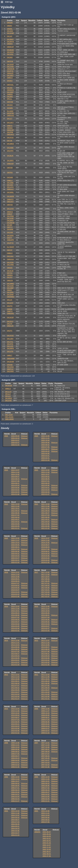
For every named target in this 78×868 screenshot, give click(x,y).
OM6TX (10, 126)
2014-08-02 (15, 649)
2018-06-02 (15, 586)
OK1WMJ (10, 284)
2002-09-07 (47, 852)
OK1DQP (10, 65)
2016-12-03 (15, 606)
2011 (36, 675)
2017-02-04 (46, 594)
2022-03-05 (15, 524)
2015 (36, 606)
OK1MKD (10, 144)
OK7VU (10, 273)
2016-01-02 (15, 631)
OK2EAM (10, 362)
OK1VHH (10, 67)
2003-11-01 (46, 813)
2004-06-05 (15, 824)
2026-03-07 (15, 440)
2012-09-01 (15, 681)
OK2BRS (10, 221)
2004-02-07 (15, 833)
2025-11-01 (46, 438)
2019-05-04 (46, 554)
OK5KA (10, 81)
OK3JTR (10, 352)
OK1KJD (10, 271)
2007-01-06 (46, 767)
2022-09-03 (15, 511)
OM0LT (10, 356)
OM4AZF (10, 73)
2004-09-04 (15, 818)
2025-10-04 (46, 440)
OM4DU (10, 275)
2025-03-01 (46, 456)
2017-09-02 (46, 579)
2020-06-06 (15, 551)
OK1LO (8, 394)
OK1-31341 (9, 417)
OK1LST (8, 392)
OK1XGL (10, 54)
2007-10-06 (46, 747)
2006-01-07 (15, 801)
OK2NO (10, 57)
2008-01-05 (15, 767)
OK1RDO (9, 398)
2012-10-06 (15, 679)
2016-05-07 (15, 622)
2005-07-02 (46, 788)
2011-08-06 (46, 683)
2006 (6, 777)
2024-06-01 (15, 483)
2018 (6, 572)
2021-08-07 (46, 513)
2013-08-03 (46, 649)
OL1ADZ (10, 111)
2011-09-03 (46, 681)
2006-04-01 (15, 794)
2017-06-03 (46, 586)
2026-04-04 (15, 438)
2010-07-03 (15, 720)
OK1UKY (10, 123)
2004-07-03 (15, 822)
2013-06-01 (46, 654)
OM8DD (10, 94)
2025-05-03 (46, 451)
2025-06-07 (46, 449)
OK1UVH (10, 209)
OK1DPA (10, 292)
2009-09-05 (46, 715)
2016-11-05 (15, 609)
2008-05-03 (15, 758)
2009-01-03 (46, 733)
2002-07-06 (47, 856)
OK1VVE (8, 401)
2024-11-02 (15, 472)
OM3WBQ (11, 297)
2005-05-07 (46, 792)
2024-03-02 (15, 490)
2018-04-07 (15, 590)
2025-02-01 (46, 458)
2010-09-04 (15, 715)
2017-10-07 (46, 577)
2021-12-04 (46, 504)
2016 (6, 606)
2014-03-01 (15, 660)
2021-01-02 (46, 528)
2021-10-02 (46, 509)
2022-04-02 (15, 522)
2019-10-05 (46, 543)
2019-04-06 (46, 556)
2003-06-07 (47, 832)
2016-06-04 (15, 620)
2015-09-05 (46, 613)
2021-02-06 (46, 526)
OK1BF (10, 225)
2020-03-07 (15, 558)
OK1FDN (10, 263)
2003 (36, 811)
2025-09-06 (46, 443)
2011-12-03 (46, 675)
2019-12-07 (46, 538)
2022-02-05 (15, 526)
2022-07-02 (15, 515)
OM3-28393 (9, 419)
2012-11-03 (15, 677)
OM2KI (9, 26)
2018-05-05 (15, 588)
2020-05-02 (15, 554)
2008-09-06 (15, 749)
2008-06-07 (15, 756)
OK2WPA (10, 348)
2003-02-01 (47, 841)
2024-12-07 (15, 470)
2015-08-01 (46, 615)
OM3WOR (11, 69)
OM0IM (9, 309)
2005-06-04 (46, 790)
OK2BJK (10, 156)
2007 (36, 743)
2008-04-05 (15, 760)
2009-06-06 (46, 722)
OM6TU (10, 311)
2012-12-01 (15, 675)
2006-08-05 (15, 786)
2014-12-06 (15, 641)
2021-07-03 (46, 515)
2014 (6, 641)
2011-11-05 (46, 677)
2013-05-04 (46, 656)
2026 (6, 436)
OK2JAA (10, 256)
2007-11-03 (46, 745)
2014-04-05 (15, 658)
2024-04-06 (15, 488)
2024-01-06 (15, 494)
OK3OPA (10, 236)
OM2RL (10, 29)
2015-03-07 (46, 626)
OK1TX (10, 324)
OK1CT (10, 119)
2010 (6, 709)
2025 (36, 436)
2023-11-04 (46, 472)
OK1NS (10, 88)
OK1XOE (10, 218)
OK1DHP (10, 295)
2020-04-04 (15, 556)
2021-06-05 (46, 517)
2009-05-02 (46, 724)
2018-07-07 (15, 583)
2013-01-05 (46, 665)
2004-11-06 (15, 813)
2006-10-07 (15, 781)
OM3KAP (10, 47)
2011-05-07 (46, 690)
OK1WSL (10, 192)
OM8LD (10, 253)
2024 (6, 470)
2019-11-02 (46, 541)
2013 (36, 641)
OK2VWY (10, 371)
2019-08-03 (46, 547)
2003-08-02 (46, 820)
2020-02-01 (15, 560)
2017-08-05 (46, 581)
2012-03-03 (15, 694)
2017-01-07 (46, 597)
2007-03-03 (46, 763)
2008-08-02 (15, 752)
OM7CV (10, 227)
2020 (6, 538)
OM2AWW (11, 359)
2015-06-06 (46, 620)
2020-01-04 (15, 562)
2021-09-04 (46, 511)
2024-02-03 (15, 492)
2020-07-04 (15, 549)
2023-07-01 (46, 481)
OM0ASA (10, 259)
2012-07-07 (15, 686)
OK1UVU (10, 187)
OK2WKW (11, 223)
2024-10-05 (15, 475)
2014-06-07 (15, 654)
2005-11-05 (46, 779)
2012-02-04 (15, 697)
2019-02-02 (46, 560)
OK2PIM (10, 132)
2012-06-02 (15, 688)
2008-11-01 (15, 745)
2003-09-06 (46, 818)
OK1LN (8, 396)
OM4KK (10, 44)
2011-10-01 (46, 679)
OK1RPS (10, 161)
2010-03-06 (15, 728)
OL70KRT (11, 247)
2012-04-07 (15, 692)
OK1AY (10, 36)
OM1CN (10, 281)
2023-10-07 (46, 475)
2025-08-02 (46, 445)
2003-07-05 (46, 822)
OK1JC (10, 300)
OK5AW (10, 177)
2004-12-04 (15, 811)
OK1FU (10, 277)
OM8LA (10, 181)
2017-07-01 (46, 583)
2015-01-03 (46, 631)
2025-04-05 (46, 454)
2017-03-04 (46, 592)
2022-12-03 (15, 504)
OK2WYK (10, 42)
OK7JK (10, 141)
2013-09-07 (46, 647)
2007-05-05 (46, 758)
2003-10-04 (46, 815)
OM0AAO (10, 116)
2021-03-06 (46, 524)
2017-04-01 (46, 590)
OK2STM (10, 113)
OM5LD (8, 389)
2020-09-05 (15, 545)
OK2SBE (10, 148)
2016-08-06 (15, 615)
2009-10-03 (46, 713)
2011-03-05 (46, 694)
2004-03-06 (15, 831)
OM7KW (10, 61)
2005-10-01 (46, 781)
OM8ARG (10, 314)
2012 (6, 675)
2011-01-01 (46, 699)
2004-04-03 (15, 829)
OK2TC (10, 331)
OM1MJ (10, 128)
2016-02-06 (15, 628)
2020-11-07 (15, 541)
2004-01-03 (15, 835)
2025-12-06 (46, 436)
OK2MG (10, 97)
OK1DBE (10, 183)
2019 (36, 538)
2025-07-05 (46, 447)
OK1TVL (10, 342)
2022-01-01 (15, 528)
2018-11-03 (15, 575)
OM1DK (10, 23)
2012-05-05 (15, 690)
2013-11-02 (46, 643)
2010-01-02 (15, 733)
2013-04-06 (46, 658)
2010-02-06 (15, 731)
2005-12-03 (46, 777)
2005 (36, 777)
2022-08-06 (15, 513)
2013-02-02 (46, 663)
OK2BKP (10, 39)
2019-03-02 (46, 558)
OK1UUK (10, 286)
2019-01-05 (46, 562)
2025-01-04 (46, 460)
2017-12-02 (46, 572)
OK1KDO (10, 52)
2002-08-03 (47, 854)
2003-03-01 (47, 839)
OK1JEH (10, 339)
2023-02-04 (46, 492)
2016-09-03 (15, 613)
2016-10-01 (15, 611)
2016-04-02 (15, 624)
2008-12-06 (15, 743)
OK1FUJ (10, 322)
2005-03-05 (46, 797)
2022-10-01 (15, 509)
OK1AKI (10, 185)
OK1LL (9, 99)
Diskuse (24, 436)
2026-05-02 (15, 436)
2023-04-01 (46, 488)
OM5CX (10, 78)
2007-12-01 (46, 743)
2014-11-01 (15, 643)
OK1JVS (10, 346)
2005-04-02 (46, 794)
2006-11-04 (15, 779)
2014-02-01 (15, 663)
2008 (6, 743)
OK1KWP (10, 33)
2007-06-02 (46, 756)
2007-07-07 (46, 754)
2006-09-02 (15, 784)
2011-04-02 (46, 692)
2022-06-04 (15, 517)
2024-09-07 (15, 477)
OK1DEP (10, 92)
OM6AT (10, 214)
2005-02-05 (46, 799)
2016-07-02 (15, 617)
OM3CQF (10, 130)
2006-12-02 (15, 777)
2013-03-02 (46, 660)
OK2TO (10, 306)
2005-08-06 (46, 786)
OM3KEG (10, 90)
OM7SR (10, 168)
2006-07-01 (15, 788)
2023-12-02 (46, 470)
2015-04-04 (46, 624)
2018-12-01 (15, 572)
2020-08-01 (15, 547)
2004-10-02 (15, 815)
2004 (6, 811)
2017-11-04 (46, 575)
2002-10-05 (47, 850)
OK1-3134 (9, 415)
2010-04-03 (15, 726)
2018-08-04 (15, 581)
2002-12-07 (47, 845)
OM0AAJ (10, 189)
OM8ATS (10, 200)
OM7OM (10, 102)
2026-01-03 (15, 445)
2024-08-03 (15, 479)
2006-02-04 (15, 799)
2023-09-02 (46, 477)
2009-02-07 (46, 731)
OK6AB (10, 365)
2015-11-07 (46, 609)
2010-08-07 (15, 718)
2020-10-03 (15, 543)
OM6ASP (10, 164)
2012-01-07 (15, 699)
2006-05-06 (15, 792)
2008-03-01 (15, 763)
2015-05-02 (46, 622)
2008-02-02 (15, 765)
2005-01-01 (46, 801)
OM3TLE (10, 369)
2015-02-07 (46, 628)
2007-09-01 (46, 749)
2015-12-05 (46, 606)
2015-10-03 (46, 611)
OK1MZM (10, 196)
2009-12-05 (46, 709)
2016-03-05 (15, 626)
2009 (36, 709)
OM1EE (10, 268)
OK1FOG (10, 336)
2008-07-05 (15, 754)
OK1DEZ (10, 76)
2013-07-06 (46, 652)
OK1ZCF (10, 303)
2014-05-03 (15, 656)
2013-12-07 (46, 641)
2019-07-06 (46, 549)
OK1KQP (10, 318)
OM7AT (10, 250)
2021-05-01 (46, 520)
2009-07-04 (46, 720)
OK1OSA (10, 367)
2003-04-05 (47, 836)
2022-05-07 (15, 520)
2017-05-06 (46, 588)
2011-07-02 (46, 686)
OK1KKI (10, 31)
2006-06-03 (15, 790)
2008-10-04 (15, 747)
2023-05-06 (46, 485)
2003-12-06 (46, 811)
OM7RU (10, 173)
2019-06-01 (46, 551)
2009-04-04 (46, 726)
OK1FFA (10, 344)
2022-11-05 (15, 506)
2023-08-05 (46, 479)
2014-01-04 (15, 665)
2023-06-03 (46, 483)
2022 (6, 504)
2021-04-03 (46, 522)
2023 (36, 470)
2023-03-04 (46, 490)
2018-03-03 (15, 592)
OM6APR (10, 240)
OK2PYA (10, 71)
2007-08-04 (46, 752)
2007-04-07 (46, 760)
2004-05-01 (15, 826)
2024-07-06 (15, 481)
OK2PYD (10, 243)
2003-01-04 (47, 843)
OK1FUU (10, 138)
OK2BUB (10, 50)
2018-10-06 (15, 577)
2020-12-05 (15, 538)
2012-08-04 (15, 683)
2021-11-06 (46, 506)
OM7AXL (10, 85)
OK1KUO (9, 386)
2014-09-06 (15, 647)
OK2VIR (10, 232)
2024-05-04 (15, 485)
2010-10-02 (15, 713)
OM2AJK (10, 326)
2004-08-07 (15, 820)
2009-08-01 (46, 718)
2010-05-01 (15, 724)
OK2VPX (10, 151)
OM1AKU (10, 135)
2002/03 (38, 832)
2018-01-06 (15, 597)
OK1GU (10, 105)
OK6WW (10, 229)
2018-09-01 (15, 579)
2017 (36, 572)
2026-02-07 (15, 443)
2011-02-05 (46, 697)
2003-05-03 (47, 834)
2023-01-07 (46, 494)
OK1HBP (10, 288)
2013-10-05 (46, 645)
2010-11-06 (15, 711)
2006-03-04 (15, 797)
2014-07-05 (15, 652)
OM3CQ (10, 212)
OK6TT (9, 238)
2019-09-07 (46, 545)
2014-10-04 (15, 645)
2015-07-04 (46, 617)
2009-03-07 (46, 728)
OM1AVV (10, 202)
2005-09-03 (46, 784)
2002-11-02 (47, 847)
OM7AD (10, 205)
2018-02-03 (15, 594)
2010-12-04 (15, 709)
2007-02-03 (46, 765)
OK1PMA (10, 216)
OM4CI (9, 290)
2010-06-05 (15, 722)
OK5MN (10, 108)
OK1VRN (10, 265)
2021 (36, 504)
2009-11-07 (46, 711)
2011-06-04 (46, 688)
